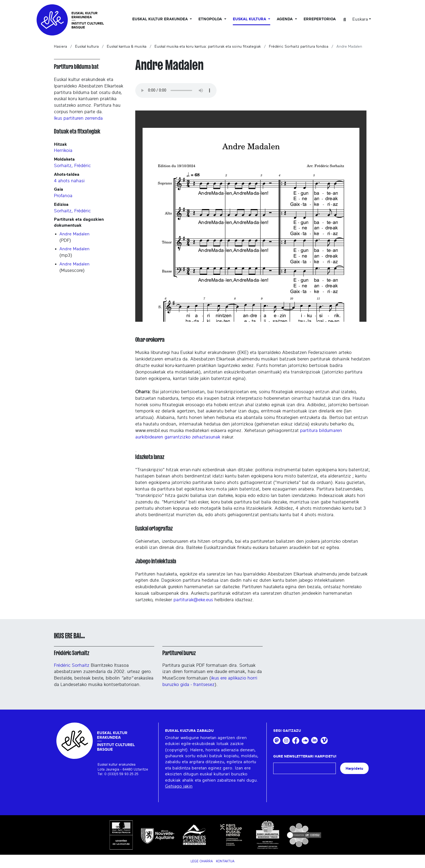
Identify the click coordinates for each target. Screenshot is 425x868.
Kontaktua (225, 861)
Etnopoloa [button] (211, 19)
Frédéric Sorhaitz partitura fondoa (299, 47)
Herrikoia (63, 150)
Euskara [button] (360, 19)
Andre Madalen (74, 234)
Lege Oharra (202, 861)
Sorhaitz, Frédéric (72, 166)
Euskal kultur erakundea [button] (161, 19)
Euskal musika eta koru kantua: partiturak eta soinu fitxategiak (208, 47)
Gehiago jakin (179, 786)
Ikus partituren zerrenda (78, 118)
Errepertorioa (320, 19)
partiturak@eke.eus (193, 600)
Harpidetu (354, 768)
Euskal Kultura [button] (250, 19)
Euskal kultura (87, 47)
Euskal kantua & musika (127, 47)
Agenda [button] (285, 19)
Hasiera (60, 47)
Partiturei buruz (179, 653)
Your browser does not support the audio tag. (176, 90)
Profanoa (63, 196)
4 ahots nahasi (69, 181)
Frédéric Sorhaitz (72, 653)
